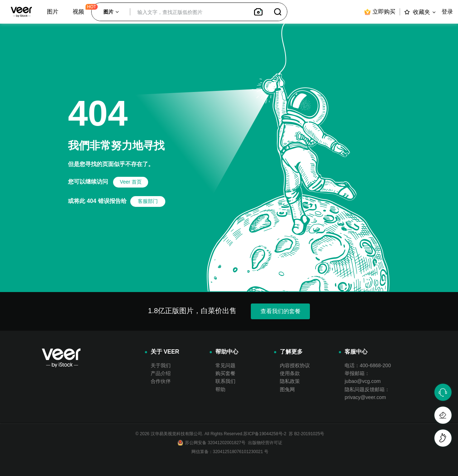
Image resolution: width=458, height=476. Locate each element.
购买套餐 (225, 373)
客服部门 (148, 201)
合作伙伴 (161, 381)
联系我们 (225, 381)
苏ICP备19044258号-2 (265, 434)
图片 (53, 12)
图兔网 (287, 389)
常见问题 (225, 365)
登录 (447, 12)
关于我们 (161, 365)
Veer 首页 (131, 182)
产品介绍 (161, 373)
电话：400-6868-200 (368, 365)
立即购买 (379, 12)
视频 (78, 12)
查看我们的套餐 (281, 311)
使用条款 (290, 373)
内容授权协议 (295, 365)
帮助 (220, 389)
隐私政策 (290, 381)
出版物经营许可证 (264, 443)
